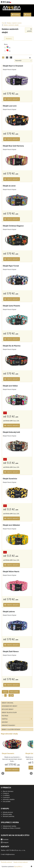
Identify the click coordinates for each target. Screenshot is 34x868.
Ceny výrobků (7, 801)
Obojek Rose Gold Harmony (13, 146)
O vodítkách (6, 795)
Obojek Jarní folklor (10, 386)
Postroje (5, 716)
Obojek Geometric (8, 753)
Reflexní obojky (8, 709)
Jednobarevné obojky (9, 706)
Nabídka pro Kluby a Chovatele (12, 828)
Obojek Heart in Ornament (13, 66)
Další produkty (14, 692)
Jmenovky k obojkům (9, 799)
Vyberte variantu (12, 99)
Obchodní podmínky (8, 816)
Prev (3, 773)
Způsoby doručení (8, 812)
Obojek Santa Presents (11, 306)
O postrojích (6, 797)
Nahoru (5, 692)
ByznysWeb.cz (18, 866)
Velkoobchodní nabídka (9, 826)
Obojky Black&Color (9, 712)
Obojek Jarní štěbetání (11, 525)
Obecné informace (8, 791)
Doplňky (5, 722)
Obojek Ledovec (9, 611)
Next (31, 773)
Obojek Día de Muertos (12, 346)
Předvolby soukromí (6, 862)
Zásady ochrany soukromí (21, 862)
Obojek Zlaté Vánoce (11, 651)
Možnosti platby (7, 814)
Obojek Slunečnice (10, 479)
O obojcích (6, 793)
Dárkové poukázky (8, 725)
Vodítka (17, 719)
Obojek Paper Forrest (11, 266)
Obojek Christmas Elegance (13, 226)
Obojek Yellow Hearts (11, 571)
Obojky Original (8, 703)
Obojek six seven (9, 186)
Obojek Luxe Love (10, 106)
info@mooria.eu (10, 854)
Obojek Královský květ (11, 432)
